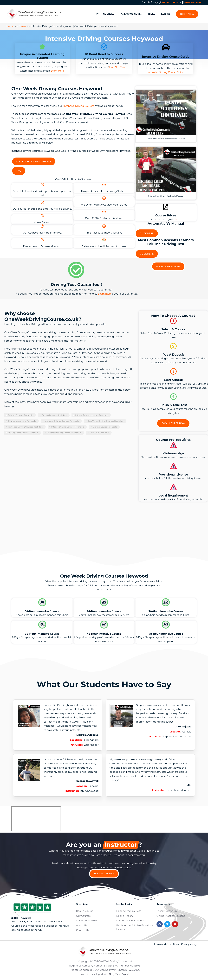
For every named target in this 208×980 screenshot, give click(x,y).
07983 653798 (193, 2)
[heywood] (36, 818)
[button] (187, 13)
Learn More (57, 69)
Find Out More (117, 65)
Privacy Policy (189, 944)
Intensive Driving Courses (79, 104)
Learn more (105, 293)
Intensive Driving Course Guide (166, 70)
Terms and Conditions (166, 944)
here (178, 217)
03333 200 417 (171, 2)
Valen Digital (122, 974)
